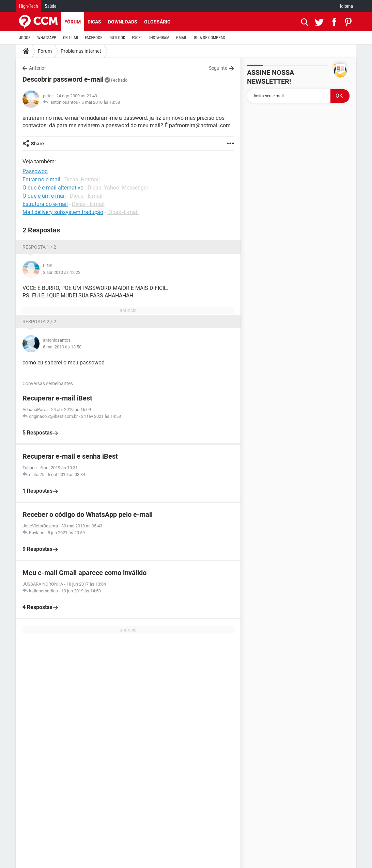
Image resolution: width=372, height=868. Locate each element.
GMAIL (182, 38)
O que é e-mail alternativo (53, 188)
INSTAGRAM (159, 38)
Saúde (50, 6)
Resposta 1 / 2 (39, 247)
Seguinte (218, 68)
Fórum (73, 22)
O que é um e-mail (44, 196)
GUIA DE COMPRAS (209, 38)
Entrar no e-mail (41, 179)
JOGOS (25, 38)
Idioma (346, 6)
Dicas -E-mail (123, 212)
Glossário (157, 22)
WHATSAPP (47, 38)
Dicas (94, 22)
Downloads (123, 22)
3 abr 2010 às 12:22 (62, 272)
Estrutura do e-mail (45, 204)
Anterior (37, 68)
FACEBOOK (94, 38)
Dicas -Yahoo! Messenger (118, 188)
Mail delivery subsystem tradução (63, 212)
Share (37, 144)
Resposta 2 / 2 (39, 322)
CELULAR (71, 38)
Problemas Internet (81, 51)
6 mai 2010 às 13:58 (101, 102)
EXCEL (137, 38)
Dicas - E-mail (86, 196)
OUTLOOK (117, 38)
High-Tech (28, 6)
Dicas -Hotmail (82, 179)
